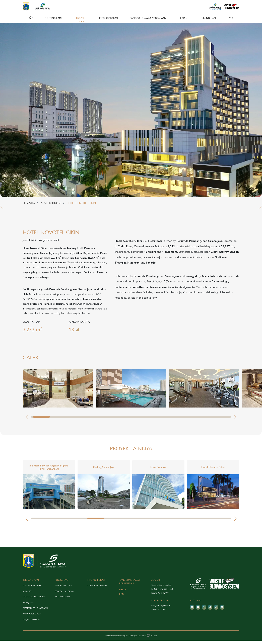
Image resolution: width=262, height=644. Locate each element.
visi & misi (27, 594)
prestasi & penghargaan (35, 611)
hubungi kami (208, 21)
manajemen (28, 606)
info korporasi (109, 21)
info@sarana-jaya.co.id (161, 609)
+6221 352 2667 (159, 613)
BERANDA (29, 206)
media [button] (182, 21)
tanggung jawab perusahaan (148, 21)
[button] (235, 421)
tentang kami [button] (53, 21)
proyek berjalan (63, 589)
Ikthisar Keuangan (97, 589)
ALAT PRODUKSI (51, 206)
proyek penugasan (65, 594)
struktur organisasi (34, 600)
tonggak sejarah (32, 589)
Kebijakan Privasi (31, 623)
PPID (231, 21)
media (123, 593)
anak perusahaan (32, 617)
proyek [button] (80, 21)
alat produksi (62, 600)
